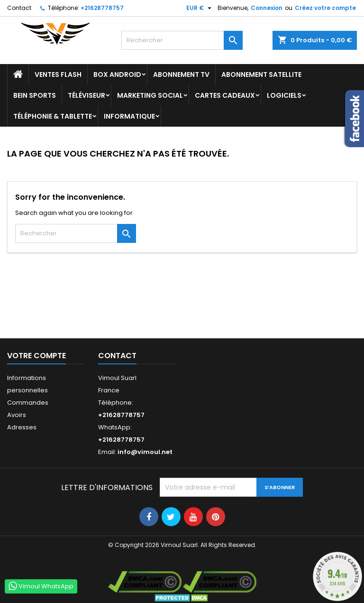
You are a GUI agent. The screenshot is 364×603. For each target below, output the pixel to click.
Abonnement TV (181, 74)
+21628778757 (102, 8)
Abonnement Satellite (261, 74)
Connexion (267, 8)
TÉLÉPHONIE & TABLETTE (53, 116)
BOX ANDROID (117, 74)
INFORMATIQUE (129, 116)
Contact (19, 8)
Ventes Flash (58, 74)
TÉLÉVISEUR (86, 95)
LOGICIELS (284, 95)
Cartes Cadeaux (225, 95)
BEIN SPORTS (35, 95)
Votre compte (36, 356)
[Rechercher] (182, 40)
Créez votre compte (325, 8)
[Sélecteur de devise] (200, 8)
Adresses (22, 427)
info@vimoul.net (145, 452)
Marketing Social (150, 95)
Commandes (28, 403)
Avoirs (17, 415)
